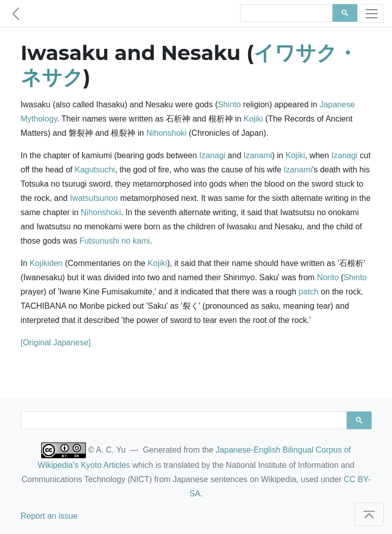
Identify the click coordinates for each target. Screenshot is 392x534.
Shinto (229, 105)
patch (308, 292)
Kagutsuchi (95, 170)
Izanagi (213, 155)
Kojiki (253, 119)
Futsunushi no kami (115, 241)
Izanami (258, 155)
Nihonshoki (167, 133)
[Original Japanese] (56, 343)
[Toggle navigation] (372, 13)
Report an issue (49, 516)
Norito (328, 277)
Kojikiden (46, 263)
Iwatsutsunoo (94, 198)
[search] (285, 13)
